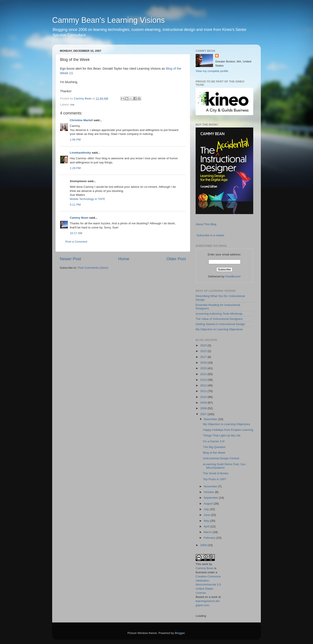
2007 (204, 414)
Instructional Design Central (221, 458)
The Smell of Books (216, 473)
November (211, 486)
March (208, 532)
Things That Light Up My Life (222, 435)
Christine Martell (81, 120)
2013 (204, 380)
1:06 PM (75, 140)
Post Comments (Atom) (93, 268)
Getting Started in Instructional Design (220, 324)
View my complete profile (212, 71)
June (207, 515)
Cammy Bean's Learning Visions (108, 20)
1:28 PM (75, 168)
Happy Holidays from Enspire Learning (228, 430)
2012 (204, 385)
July (207, 509)
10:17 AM (76, 233)
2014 (204, 374)
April (207, 526)
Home (124, 259)
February (210, 538)
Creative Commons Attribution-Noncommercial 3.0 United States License (208, 585)
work (205, 564)
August (209, 504)
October (209, 492)
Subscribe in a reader (210, 235)
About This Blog (206, 224)
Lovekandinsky (80, 153)
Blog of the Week (214, 453)
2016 (204, 363)
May (207, 521)
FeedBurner (233, 276)
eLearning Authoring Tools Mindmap (219, 314)
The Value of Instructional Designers (219, 319)
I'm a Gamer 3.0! (214, 441)
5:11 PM (75, 205)
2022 (204, 351)
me (72, 105)
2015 (204, 368)
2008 (204, 408)
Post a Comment (76, 242)
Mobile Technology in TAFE (87, 199)
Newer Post (70, 259)
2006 (204, 545)
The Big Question (214, 447)
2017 (204, 357)
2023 (204, 345)
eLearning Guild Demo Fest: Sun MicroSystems (224, 466)
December (211, 419)
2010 (204, 397)
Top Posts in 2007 (215, 479)
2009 (204, 403)
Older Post (176, 259)
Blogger (180, 633)
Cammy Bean (83, 98)
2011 (204, 391)
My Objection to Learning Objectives (219, 329)
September (211, 498)
